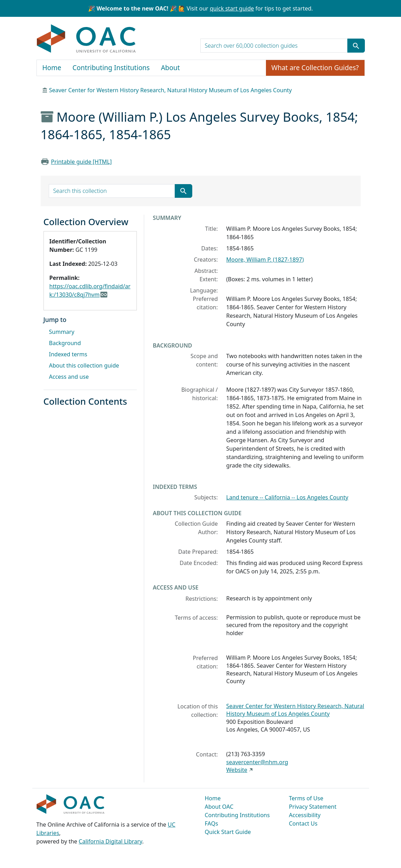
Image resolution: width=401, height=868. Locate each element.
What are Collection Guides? (315, 68)
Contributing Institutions (111, 68)
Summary (62, 332)
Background (65, 343)
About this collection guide (84, 365)
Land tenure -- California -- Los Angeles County (287, 497)
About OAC (219, 807)
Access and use (69, 377)
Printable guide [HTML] (81, 162)
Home (52, 68)
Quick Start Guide (228, 832)
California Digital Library (110, 841)
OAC (86, 39)
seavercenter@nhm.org (257, 762)
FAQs (212, 823)
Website (237, 770)
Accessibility (305, 815)
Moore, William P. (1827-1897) (265, 260)
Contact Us (303, 823)
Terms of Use (306, 798)
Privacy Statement (313, 807)
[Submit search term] (356, 46)
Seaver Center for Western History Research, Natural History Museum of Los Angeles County (171, 90)
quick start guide (232, 8)
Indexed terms (68, 354)
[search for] (274, 46)
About (171, 68)
